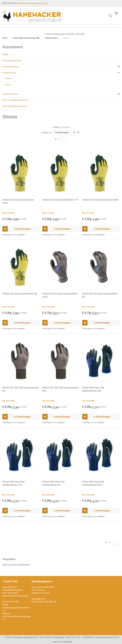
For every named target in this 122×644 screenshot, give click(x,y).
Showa (8, 85)
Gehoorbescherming (12, 61)
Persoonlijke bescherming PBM (27, 38)
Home (5, 38)
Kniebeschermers (10, 94)
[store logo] (32, 17)
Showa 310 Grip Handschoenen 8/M (100, 200)
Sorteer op (46, 132)
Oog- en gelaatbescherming (15, 100)
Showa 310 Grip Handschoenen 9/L (20, 294)
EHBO (5, 54)
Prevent (8, 78)
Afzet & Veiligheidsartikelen (15, 106)
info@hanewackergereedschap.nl (32, 3)
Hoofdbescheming (11, 67)
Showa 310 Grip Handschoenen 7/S (60, 200)
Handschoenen (52, 38)
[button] (14, 235)
